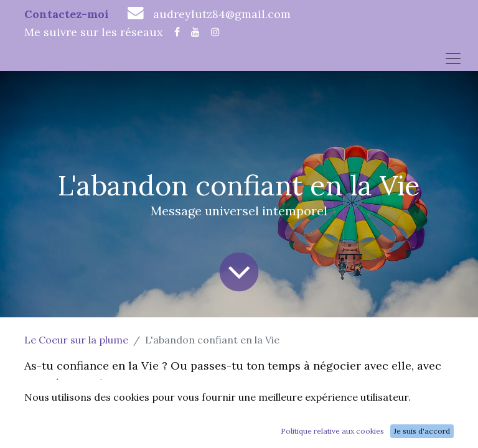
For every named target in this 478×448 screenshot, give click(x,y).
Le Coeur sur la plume (76, 340)
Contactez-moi (67, 14)
